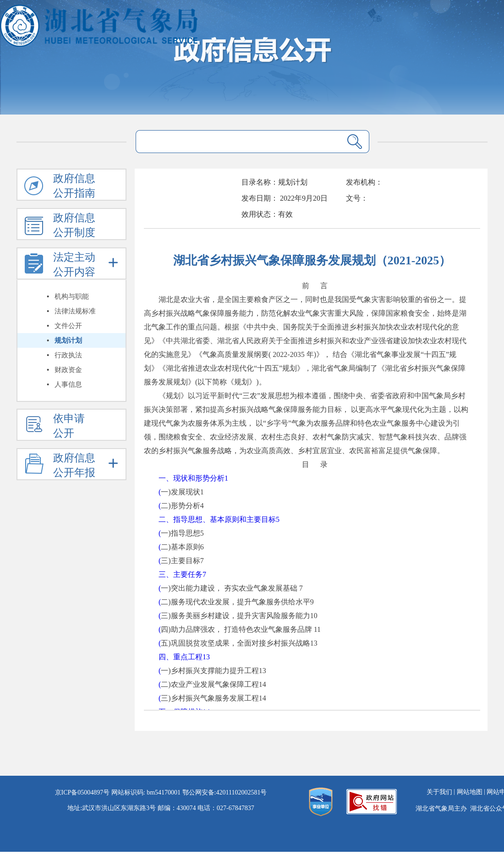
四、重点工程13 (184, 657)
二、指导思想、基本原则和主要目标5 (219, 519)
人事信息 (68, 384)
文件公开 (68, 326)
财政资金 (68, 370)
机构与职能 (72, 296)
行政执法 (68, 355)
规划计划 (68, 340)
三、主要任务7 (182, 574)
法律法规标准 (75, 311)
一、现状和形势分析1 (193, 478)
